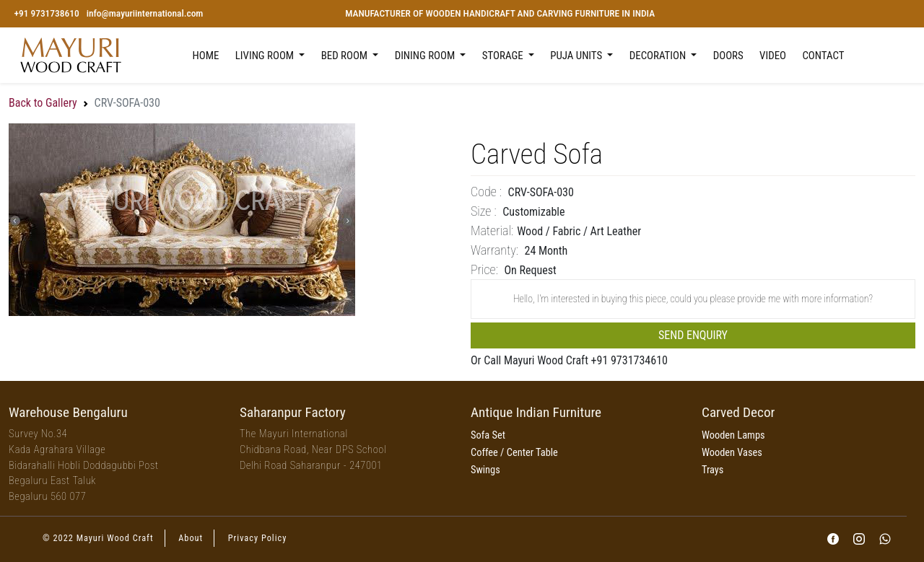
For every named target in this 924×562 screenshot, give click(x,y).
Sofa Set (488, 435)
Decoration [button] (659, 56)
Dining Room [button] (426, 56)
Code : (486, 192)
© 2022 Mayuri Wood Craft (98, 538)
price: (484, 269)
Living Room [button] (266, 56)
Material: (492, 230)
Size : (484, 211)
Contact (823, 56)
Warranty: (494, 250)
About (191, 538)
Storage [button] (504, 56)
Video (773, 56)
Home (206, 56)
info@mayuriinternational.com (145, 13)
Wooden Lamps (733, 435)
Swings (485, 470)
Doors (728, 56)
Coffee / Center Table (514, 453)
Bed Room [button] (346, 56)
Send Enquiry (693, 335)
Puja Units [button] (577, 56)
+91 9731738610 (46, 13)
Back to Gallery (43, 103)
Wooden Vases (732, 453)
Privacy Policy (258, 538)
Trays (712, 470)
